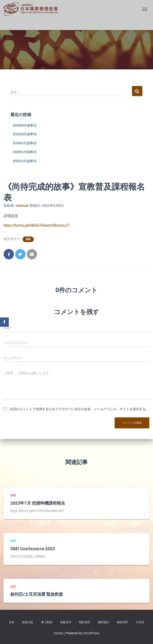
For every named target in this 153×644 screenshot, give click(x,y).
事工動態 (47, 622)
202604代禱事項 (25, 125)
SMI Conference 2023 (33, 548)
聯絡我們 (122, 622)
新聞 (28, 239)
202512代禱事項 (25, 161)
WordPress (91, 633)
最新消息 (28, 622)
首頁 (12, 622)
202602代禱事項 (25, 143)
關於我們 (85, 622)
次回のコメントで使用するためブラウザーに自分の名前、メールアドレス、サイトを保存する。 (79, 409)
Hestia (58, 633)
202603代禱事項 (25, 134)
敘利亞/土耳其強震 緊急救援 (37, 594)
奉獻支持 (66, 622)
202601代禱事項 (25, 152)
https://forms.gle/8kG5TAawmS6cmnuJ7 (36, 225)
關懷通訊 (104, 622)
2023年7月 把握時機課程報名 (38, 503)
